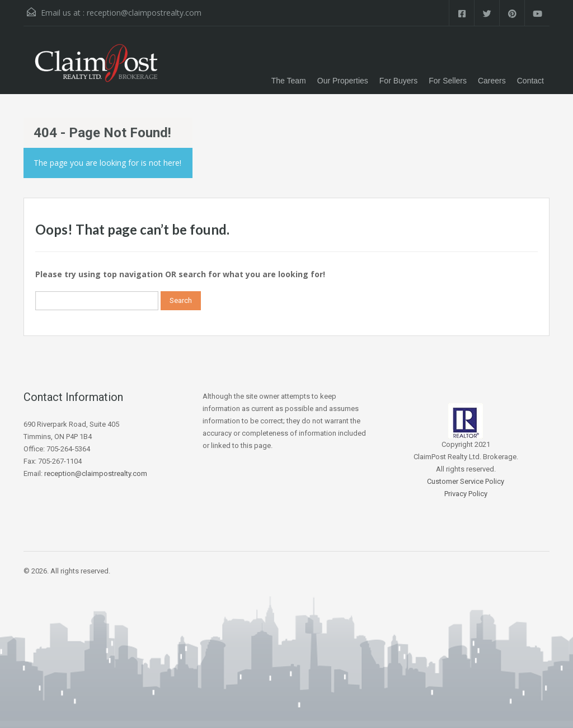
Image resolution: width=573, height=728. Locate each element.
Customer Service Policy (466, 481)
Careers (492, 81)
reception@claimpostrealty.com (144, 13)
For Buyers (398, 81)
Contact (530, 81)
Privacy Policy (466, 494)
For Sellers (448, 81)
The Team (289, 81)
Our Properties (343, 81)
